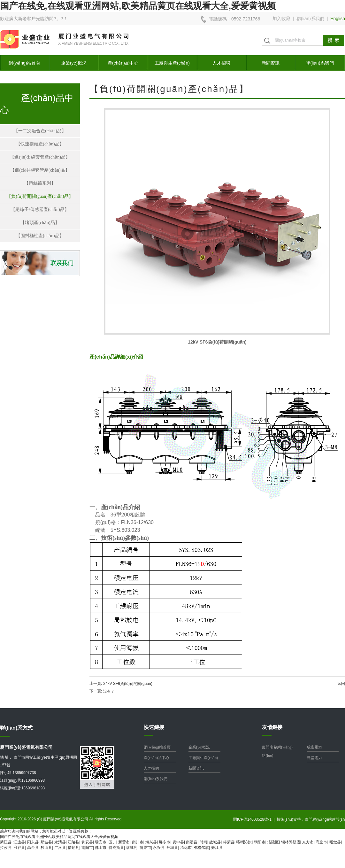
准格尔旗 (201, 848)
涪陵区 (273, 842)
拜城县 (172, 848)
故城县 (215, 842)
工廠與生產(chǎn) (172, 63)
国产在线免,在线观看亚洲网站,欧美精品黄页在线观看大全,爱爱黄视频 (138, 6)
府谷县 (19, 848)
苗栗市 (145, 848)
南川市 (138, 842)
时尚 (203, 842)
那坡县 (46, 842)
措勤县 (73, 848)
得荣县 (229, 842)
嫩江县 (217, 848)
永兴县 (159, 848)
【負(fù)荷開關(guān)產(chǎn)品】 (40, 196)
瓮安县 (87, 842)
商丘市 (321, 842)
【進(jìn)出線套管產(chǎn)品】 (40, 157)
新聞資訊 (271, 63)
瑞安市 (101, 842)
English (338, 19)
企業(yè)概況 (74, 63)
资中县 (178, 842)
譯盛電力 (314, 758)
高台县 (33, 848)
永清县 (60, 842)
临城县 (132, 848)
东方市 (308, 842)
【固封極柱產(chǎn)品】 (40, 236)
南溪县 (192, 842)
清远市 (186, 848)
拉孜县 (6, 848)
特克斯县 (116, 848)
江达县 (19, 842)
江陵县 (73, 842)
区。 (112, 842)
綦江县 (6, 842)
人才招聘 (221, 63)
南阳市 (87, 848)
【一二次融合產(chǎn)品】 (40, 131)
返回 (341, 684)
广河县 (60, 848)
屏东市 (165, 842)
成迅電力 (314, 747)
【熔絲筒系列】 (40, 183)
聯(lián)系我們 (310, 19)
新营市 (124, 842)
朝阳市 (260, 842)
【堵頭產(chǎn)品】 (40, 223)
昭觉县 (335, 842)
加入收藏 (281, 19)
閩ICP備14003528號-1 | (255, 819)
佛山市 (101, 848)
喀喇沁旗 (244, 842)
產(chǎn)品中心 (123, 63)
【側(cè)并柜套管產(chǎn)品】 (40, 170)
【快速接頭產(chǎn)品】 (40, 144)
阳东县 (33, 842)
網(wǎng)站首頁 (24, 63)
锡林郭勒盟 (291, 842)
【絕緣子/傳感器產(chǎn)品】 (40, 209)
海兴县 (151, 842)
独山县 (46, 848)
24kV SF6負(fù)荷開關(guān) (128, 684)
